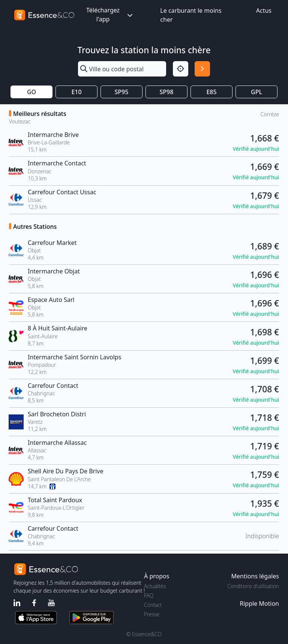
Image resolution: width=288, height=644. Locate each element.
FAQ (149, 595)
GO (31, 92)
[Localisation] (181, 69)
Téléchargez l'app (110, 15)
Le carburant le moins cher (191, 15)
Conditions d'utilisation (253, 586)
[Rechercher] (202, 69)
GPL (256, 92)
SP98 (167, 92)
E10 (76, 92)
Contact (153, 605)
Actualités (155, 586)
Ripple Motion (259, 603)
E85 (211, 92)
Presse (152, 614)
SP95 (122, 92)
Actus (264, 11)
